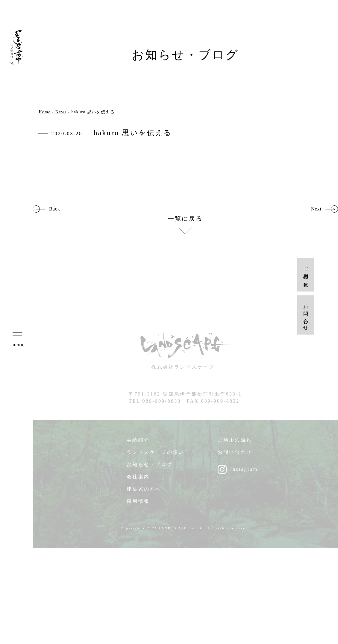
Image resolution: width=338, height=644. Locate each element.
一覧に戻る (185, 219)
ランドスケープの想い (155, 456)
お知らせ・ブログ (150, 468)
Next (316, 209)
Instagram (244, 473)
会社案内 (138, 480)
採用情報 (138, 505)
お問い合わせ (235, 456)
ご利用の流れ (235, 444)
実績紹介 (138, 444)
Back (55, 209)
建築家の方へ (144, 493)
